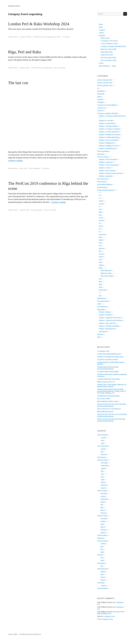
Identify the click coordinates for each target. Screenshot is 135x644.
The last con (18, 83)
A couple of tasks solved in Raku (108, 372)
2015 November (102, 541)
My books (102, 36)
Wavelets (100, 334)
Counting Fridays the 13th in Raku (108, 379)
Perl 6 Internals (102, 179)
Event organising (48, 37)
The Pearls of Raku (107, 276)
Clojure (101, 201)
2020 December (103, 460)
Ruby (101, 282)
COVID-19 (100, 111)
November (104, 463)
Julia (100, 237)
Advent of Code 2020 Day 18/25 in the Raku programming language (111, 405)
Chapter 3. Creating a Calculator (110, 129)
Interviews (101, 154)
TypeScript (103, 290)
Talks (99, 304)
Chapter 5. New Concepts (107, 171)
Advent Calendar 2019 (104, 83)
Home (101, 24)
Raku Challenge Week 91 (105, 412)
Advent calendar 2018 (104, 80)
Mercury (102, 248)
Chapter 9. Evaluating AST (108, 149)
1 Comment (66, 37)
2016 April (100, 538)
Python (101, 265)
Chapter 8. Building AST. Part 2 (109, 146)
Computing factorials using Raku (108, 396)
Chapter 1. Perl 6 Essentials (108, 159)
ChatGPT (100, 100)
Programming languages (106, 190)
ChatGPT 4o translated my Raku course (110, 357)
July (102, 452)
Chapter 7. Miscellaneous (107, 329)
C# (100, 195)
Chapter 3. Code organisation (109, 165)
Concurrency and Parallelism (107, 105)
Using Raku (101, 310)
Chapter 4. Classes (105, 168)
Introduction (103, 332)
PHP (100, 262)
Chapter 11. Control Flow (107, 123)
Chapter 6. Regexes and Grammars (111, 173)
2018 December (102, 516)
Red (100, 279)
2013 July (100, 555)
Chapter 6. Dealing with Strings (109, 137)
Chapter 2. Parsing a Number (108, 126)
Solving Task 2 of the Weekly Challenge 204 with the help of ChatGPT (112, 386)
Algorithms (101, 91)
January (104, 488)
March (103, 482)
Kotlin (101, 240)
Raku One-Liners (106, 273)
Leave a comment (59, 68)
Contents (102, 30)
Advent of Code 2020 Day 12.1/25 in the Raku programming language (112, 415)
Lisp (100, 243)
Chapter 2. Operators (106, 162)
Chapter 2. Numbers (105, 315)
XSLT (99, 337)
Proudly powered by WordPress (30, 634)
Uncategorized (102, 307)
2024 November (103, 435)
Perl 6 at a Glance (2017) (108, 60)
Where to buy (105, 38)
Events (101, 63)
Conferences (37, 37)
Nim (100, 251)
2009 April (101, 583)
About (101, 27)
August (103, 449)
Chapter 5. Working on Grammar (110, 135)
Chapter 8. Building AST (107, 143)
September (105, 466)
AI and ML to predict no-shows (108, 360)
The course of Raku (104, 399)
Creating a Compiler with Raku (107, 113)
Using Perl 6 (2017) (107, 55)
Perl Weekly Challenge (105, 185)
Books (99, 97)
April (103, 443)
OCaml (101, 254)
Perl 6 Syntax (102, 182)
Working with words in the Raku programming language (108, 368)
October (104, 438)
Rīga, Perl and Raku (25, 52)
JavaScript (102, 235)
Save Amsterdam (103, 301)
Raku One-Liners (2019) (108, 49)
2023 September (103, 446)
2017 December (102, 535)
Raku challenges (106, 271)
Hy (100, 229)
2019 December (102, 491)
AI (98, 88)
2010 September (103, 569)
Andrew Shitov (14, 6)
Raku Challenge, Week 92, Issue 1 (108, 401)
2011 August (101, 563)
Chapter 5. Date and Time (107, 323)
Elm (100, 215)
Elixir (101, 212)
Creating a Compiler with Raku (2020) (113, 46)
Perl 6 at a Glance (103, 157)
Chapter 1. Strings (105, 312)
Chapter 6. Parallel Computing (109, 326)
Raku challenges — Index (107, 66)
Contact (101, 33)
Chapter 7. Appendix (106, 176)
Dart (100, 209)
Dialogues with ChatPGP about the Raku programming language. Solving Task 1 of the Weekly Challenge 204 (111, 391)
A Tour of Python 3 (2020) (109, 44)
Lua (100, 246)
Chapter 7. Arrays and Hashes (109, 140)
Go (100, 223)
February (104, 454)
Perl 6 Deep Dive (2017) (108, 58)
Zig (100, 296)
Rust (100, 284)
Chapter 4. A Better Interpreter (109, 132)
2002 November (103, 588)
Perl (55, 37)
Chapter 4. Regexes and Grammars (111, 320)
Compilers (101, 102)
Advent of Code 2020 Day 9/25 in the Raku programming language (111, 420)
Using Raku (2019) (106, 52)
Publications (101, 298)
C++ (100, 198)
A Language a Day (103, 351)
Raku (59, 37)
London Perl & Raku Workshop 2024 (39, 24)
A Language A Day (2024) (109, 41)
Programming (102, 187)
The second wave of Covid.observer (109, 409)
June (103, 474)
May (102, 441)
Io (99, 232)
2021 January (102, 457)
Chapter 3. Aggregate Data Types (110, 318)
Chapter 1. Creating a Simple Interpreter (112, 116)
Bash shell (101, 94)
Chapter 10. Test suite (106, 121)
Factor (101, 218)
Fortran (101, 221)
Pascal (101, 257)
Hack (101, 226)
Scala (101, 287)
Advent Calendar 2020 (105, 86)
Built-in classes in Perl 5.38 (106, 382)
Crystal (101, 204)
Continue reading (15, 161)
